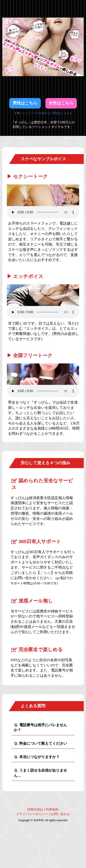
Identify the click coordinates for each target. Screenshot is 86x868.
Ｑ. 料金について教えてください (40, 743)
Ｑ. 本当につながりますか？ (37, 757)
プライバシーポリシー (32, 814)
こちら (45, 573)
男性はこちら (25, 103)
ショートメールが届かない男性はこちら (45, 113)
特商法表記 (35, 809)
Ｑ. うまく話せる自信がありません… (40, 773)
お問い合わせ (60, 814)
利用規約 (52, 809)
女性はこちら (61, 103)
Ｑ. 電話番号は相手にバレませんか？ (40, 728)
